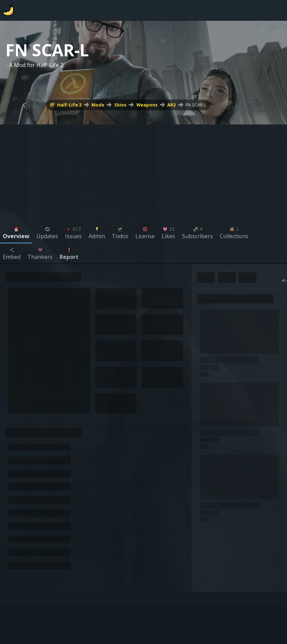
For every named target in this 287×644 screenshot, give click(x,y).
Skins (120, 105)
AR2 (171, 105)
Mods (98, 105)
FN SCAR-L (196, 105)
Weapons (147, 105)
